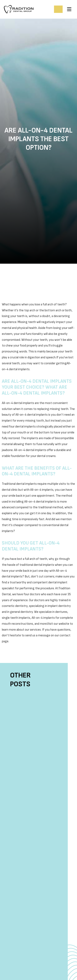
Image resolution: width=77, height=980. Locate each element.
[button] (69, 9)
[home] (28, 9)
